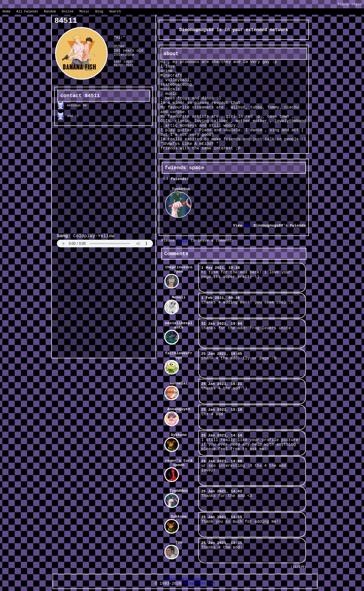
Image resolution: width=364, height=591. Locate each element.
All (27, 12)
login (183, 241)
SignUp (343, 4)
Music (84, 12)
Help (185, 579)
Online (68, 12)
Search (115, 12)
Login (357, 4)
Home (6, 12)
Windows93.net (200, 584)
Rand (50, 12)
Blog (99, 12)
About (172, 579)
